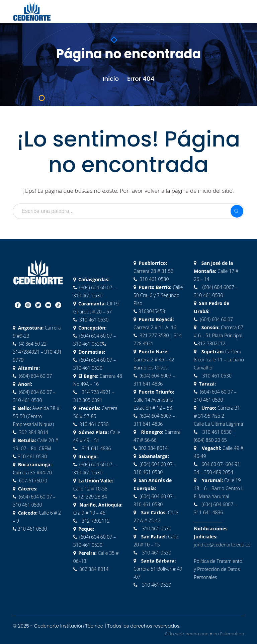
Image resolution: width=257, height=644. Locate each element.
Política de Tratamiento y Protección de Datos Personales (218, 569)
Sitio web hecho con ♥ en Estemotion (204, 634)
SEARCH (237, 211)
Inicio (111, 79)
